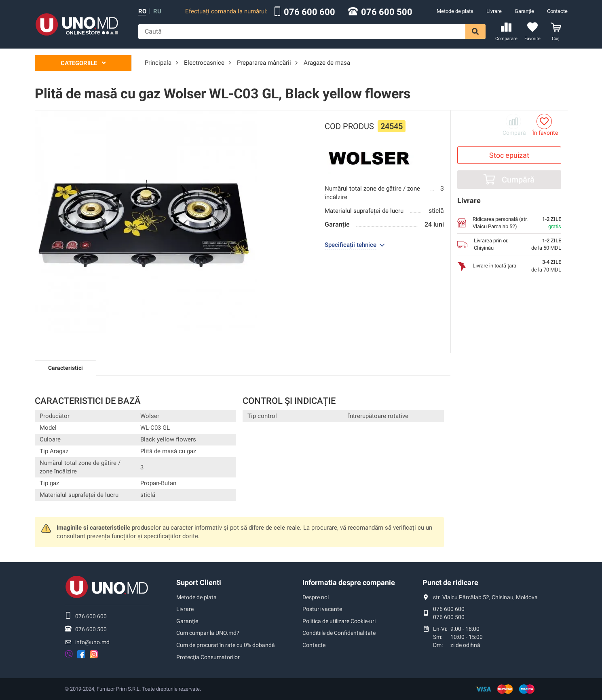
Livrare (494, 11)
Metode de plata (455, 11)
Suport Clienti (199, 582)
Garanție (524, 11)
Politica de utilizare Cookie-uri (339, 621)
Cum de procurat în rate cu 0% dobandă (226, 645)
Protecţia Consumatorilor (208, 657)
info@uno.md (92, 642)
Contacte (557, 11)
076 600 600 (309, 12)
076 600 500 (387, 12)
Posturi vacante (322, 609)
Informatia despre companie (349, 582)
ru (157, 12)
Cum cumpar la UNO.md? (208, 633)
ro (142, 12)
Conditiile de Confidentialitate (339, 633)
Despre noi (316, 597)
